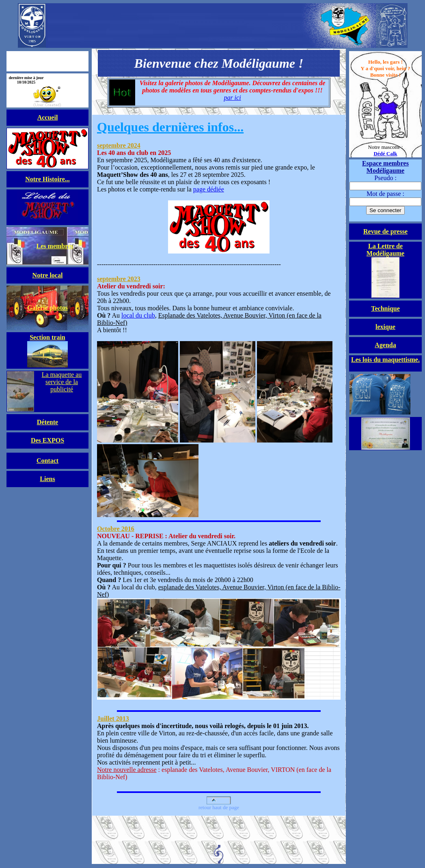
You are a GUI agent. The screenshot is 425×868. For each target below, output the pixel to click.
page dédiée (219, 220)
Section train (47, 337)
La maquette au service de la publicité (62, 382)
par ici (232, 98)
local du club (138, 315)
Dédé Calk (385, 154)
